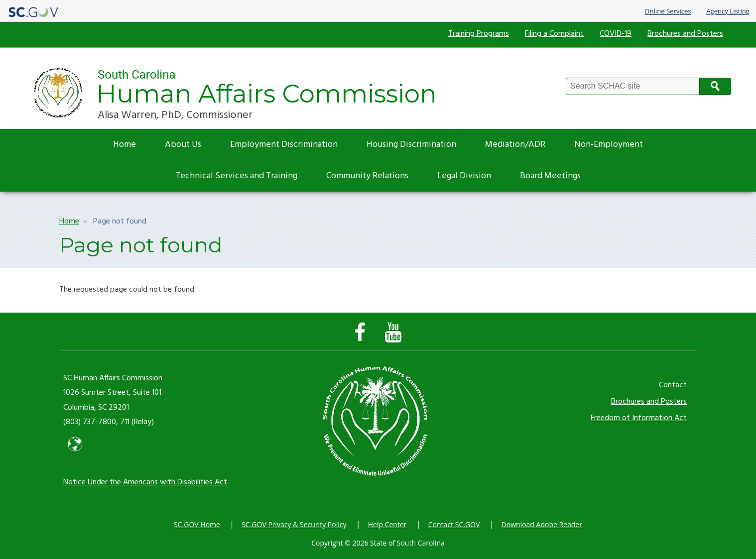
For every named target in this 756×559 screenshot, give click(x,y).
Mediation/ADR (515, 145)
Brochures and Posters (685, 34)
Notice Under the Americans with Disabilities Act (145, 482)
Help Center (387, 524)
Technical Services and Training (236, 176)
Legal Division (464, 176)
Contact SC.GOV (454, 524)
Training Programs (479, 34)
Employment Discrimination (284, 145)
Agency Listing (728, 11)
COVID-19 (616, 34)
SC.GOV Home (197, 524)
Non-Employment (609, 145)
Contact (673, 385)
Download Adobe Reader (542, 524)
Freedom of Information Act (639, 418)
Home (125, 145)
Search (715, 86)
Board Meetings (550, 176)
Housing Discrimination (411, 145)
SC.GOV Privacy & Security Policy (294, 524)
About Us (183, 145)
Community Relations (367, 176)
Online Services (668, 11)
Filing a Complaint (554, 34)
